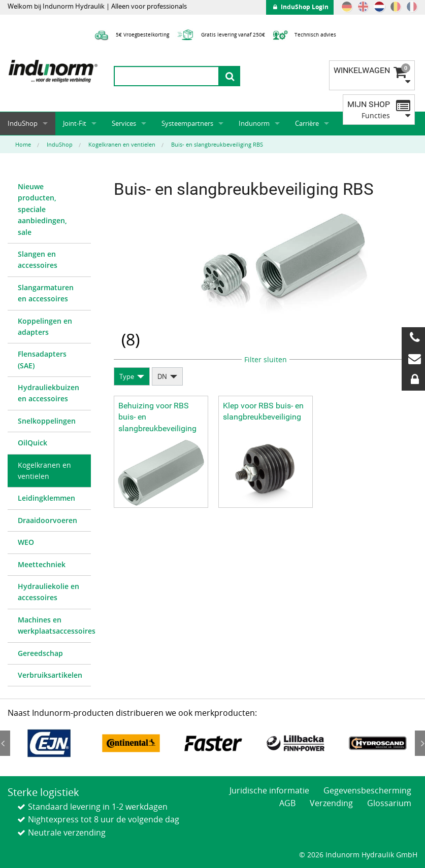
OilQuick (32, 443)
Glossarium (389, 803)
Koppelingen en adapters (45, 326)
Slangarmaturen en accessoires (46, 293)
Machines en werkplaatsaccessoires (54, 625)
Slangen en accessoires (38, 259)
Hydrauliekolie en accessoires (48, 592)
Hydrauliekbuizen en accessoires (48, 393)
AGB (287, 803)
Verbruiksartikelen (50, 675)
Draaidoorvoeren (47, 520)
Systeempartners (187, 123)
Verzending (331, 803)
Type (127, 376)
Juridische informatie (269, 790)
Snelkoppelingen (47, 421)
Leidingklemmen (46, 498)
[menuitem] (49, 210)
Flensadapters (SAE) (42, 359)
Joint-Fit (75, 123)
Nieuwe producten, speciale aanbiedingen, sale (42, 209)
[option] (49, 743)
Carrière (307, 123)
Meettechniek (42, 564)
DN (162, 376)
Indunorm (254, 123)
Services (124, 123)
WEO (26, 542)
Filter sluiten (266, 359)
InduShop (23, 123)
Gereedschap (40, 653)
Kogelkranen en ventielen (44, 471)
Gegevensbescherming (367, 790)
